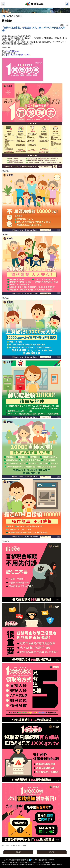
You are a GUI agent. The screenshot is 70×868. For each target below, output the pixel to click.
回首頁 (52, 852)
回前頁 (18, 852)
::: (0, 13)
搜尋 (67, 4)
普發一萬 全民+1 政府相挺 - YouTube (18, 55)
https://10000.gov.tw (13, 51)
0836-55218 (35, 860)
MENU (3, 4)
